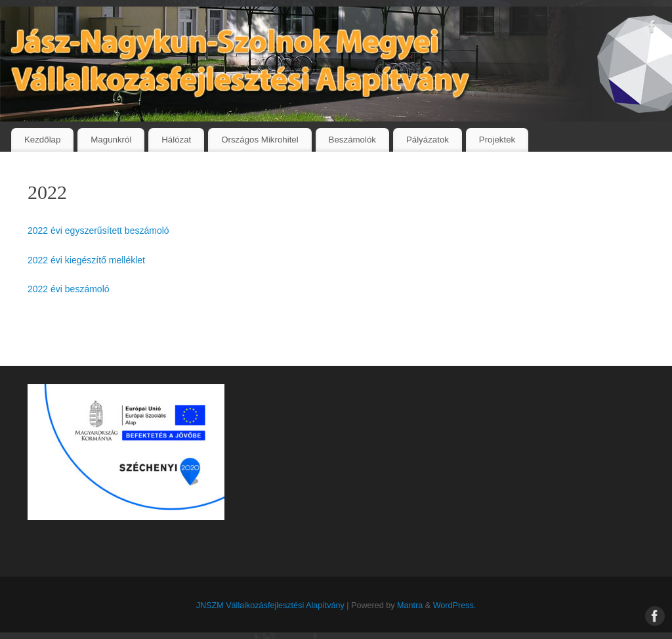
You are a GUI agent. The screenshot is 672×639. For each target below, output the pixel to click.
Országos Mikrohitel (260, 140)
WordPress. (455, 606)
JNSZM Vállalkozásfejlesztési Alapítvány (270, 606)
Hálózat (176, 140)
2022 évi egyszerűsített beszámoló (98, 231)
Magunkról (111, 140)
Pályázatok (428, 140)
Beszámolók (352, 140)
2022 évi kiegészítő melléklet (86, 260)
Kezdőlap (42, 140)
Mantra (410, 606)
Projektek (497, 140)
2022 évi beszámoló (69, 289)
